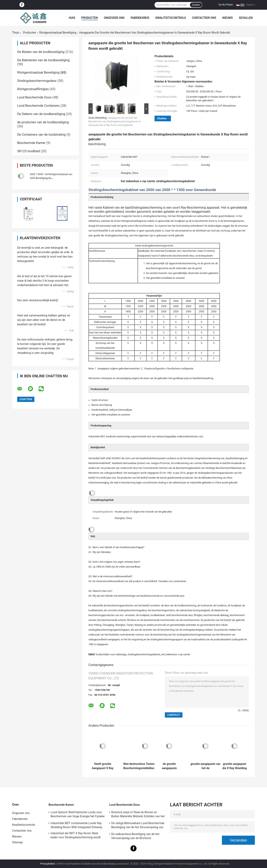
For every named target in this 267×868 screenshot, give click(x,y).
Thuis (16, 33)
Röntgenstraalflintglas (33, 89)
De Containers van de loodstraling (41, 135)
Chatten (162, 118)
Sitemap (17, 842)
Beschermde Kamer (31, 143)
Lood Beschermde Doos (34, 97)
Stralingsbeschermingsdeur (37, 81)
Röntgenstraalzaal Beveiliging (58, 33)
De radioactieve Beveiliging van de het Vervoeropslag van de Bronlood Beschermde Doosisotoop (135, 837)
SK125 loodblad (29, 151)
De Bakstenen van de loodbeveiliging (43, 60)
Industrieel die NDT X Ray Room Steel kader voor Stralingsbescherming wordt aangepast (76, 836)
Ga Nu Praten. (226, 5)
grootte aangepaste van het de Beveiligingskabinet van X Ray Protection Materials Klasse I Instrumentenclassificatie (206, 766)
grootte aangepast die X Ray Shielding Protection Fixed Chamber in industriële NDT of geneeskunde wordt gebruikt (235, 766)
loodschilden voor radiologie (111, 654)
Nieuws (228, 18)
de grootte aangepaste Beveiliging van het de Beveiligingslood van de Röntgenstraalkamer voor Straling (169, 766)
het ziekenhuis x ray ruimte (176, 654)
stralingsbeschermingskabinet (144, 654)
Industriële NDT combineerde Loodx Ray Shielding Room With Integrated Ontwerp (76, 825)
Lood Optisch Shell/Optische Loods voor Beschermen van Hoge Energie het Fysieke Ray (78, 815)
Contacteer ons (204, 18)
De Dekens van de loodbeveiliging (41, 114)
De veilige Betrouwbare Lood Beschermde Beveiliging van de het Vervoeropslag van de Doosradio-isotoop (138, 826)
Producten (90, 18)
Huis (72, 18)
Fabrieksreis (140, 18)
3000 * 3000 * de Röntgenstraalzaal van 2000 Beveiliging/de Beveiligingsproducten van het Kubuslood (52, 178)
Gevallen (246, 18)
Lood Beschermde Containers (38, 106)
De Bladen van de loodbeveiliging (41, 52)
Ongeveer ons (114, 18)
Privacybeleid (47, 864)
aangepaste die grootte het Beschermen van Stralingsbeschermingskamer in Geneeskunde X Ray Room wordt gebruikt (115, 122)
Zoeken (196, 5)
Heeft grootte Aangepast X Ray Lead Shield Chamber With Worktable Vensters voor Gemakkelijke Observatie (103, 766)
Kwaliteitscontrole (171, 18)
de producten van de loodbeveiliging (43, 122)
